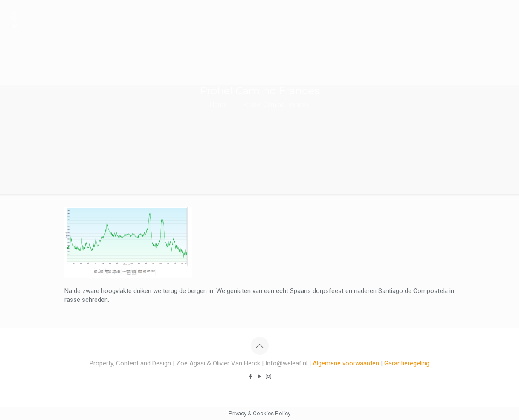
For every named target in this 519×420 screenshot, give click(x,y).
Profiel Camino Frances (276, 104)
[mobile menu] (505, 19)
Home (218, 104)
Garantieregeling (407, 363)
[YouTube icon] (259, 377)
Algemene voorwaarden (346, 363)
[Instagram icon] (268, 377)
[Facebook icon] (251, 377)
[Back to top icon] (260, 346)
